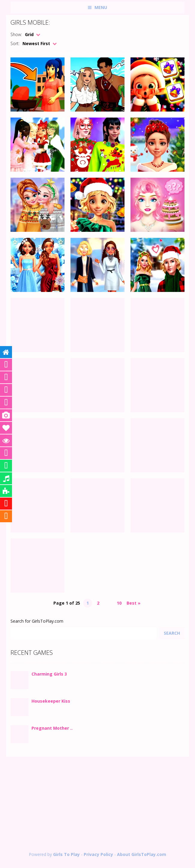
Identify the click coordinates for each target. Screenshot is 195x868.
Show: (16, 34)
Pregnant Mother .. (52, 728)
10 (119, 603)
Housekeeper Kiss (51, 701)
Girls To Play (66, 854)
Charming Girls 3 (49, 674)
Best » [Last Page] (133, 603)
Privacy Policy (98, 854)
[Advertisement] (97, 805)
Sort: (15, 43)
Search (172, 633)
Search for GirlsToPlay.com (37, 621)
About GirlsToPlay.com (142, 854)
